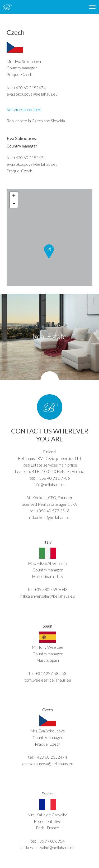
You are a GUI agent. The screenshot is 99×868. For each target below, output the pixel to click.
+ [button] (14, 196)
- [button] (14, 204)
